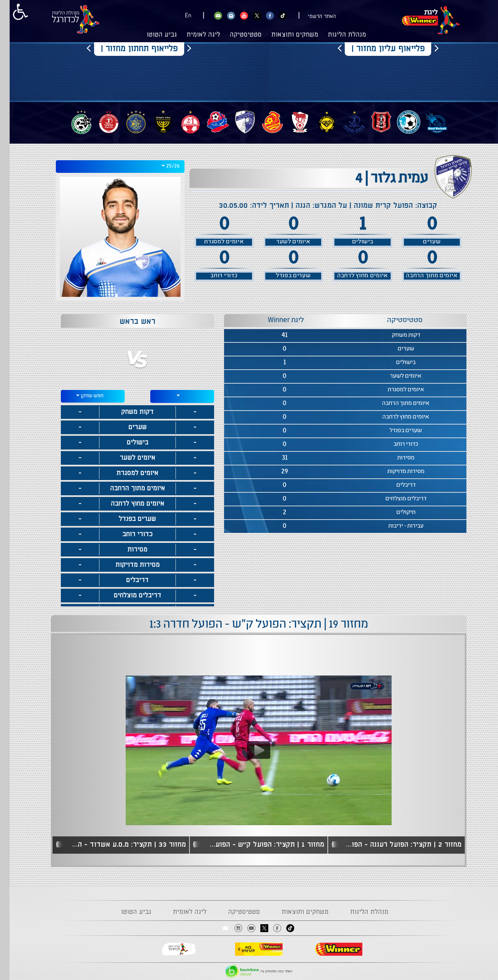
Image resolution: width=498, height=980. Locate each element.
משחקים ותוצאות (285, 35)
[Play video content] (249, 750)
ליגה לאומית (194, 35)
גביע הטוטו (152, 35)
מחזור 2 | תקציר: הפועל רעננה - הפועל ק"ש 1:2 (392, 845)
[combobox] (111, 167)
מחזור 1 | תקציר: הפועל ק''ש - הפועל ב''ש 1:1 (254, 845)
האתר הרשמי (312, 16)
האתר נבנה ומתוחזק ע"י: (249, 971)
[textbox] (172, 395)
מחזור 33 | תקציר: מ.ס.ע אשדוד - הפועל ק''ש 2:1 (116, 845)
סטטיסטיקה (236, 35)
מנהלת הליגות (337, 35)
